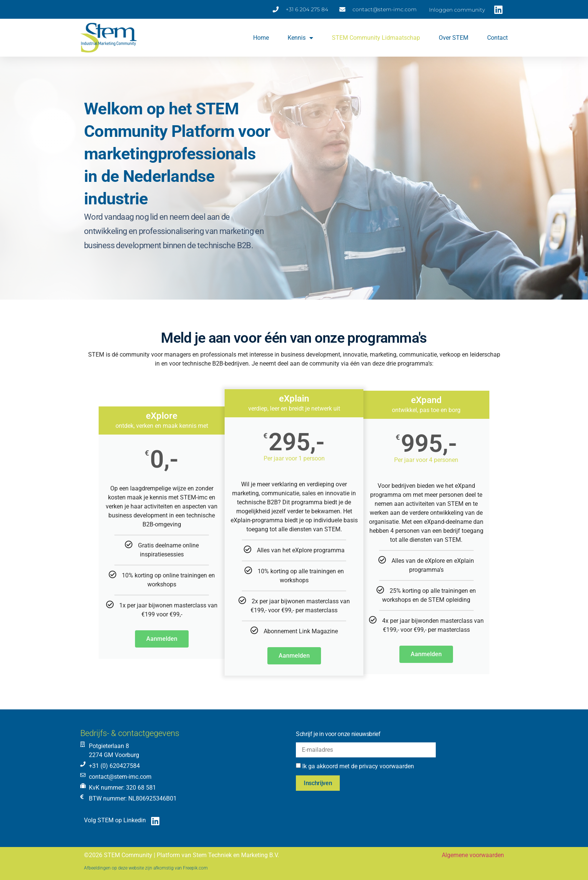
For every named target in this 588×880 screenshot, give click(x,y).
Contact (497, 38)
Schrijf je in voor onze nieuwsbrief (338, 734)
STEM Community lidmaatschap (376, 38)
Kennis (300, 38)
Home (261, 38)
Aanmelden (162, 639)
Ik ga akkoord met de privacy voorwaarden (358, 766)
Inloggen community (457, 10)
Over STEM (454, 38)
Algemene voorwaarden (473, 855)
